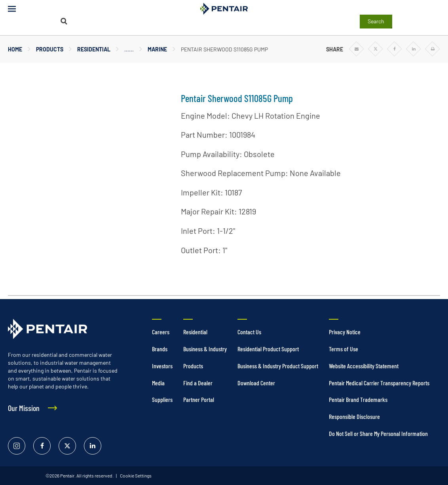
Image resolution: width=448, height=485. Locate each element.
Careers (161, 332)
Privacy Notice (345, 332)
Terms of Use (344, 349)
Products (50, 49)
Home (15, 49)
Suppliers (162, 399)
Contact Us (249, 332)
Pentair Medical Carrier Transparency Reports (379, 383)
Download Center (256, 383)
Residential (94, 49)
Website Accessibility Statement (364, 366)
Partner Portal (199, 399)
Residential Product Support (268, 349)
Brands (160, 349)
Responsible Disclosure (354, 416)
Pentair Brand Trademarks (358, 399)
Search (376, 21)
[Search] (64, 21)
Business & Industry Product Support (278, 366)
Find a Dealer (198, 383)
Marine (157, 49)
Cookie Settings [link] (135, 476)
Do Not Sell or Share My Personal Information (378, 433)
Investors (162, 366)
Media (158, 383)
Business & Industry (205, 349)
